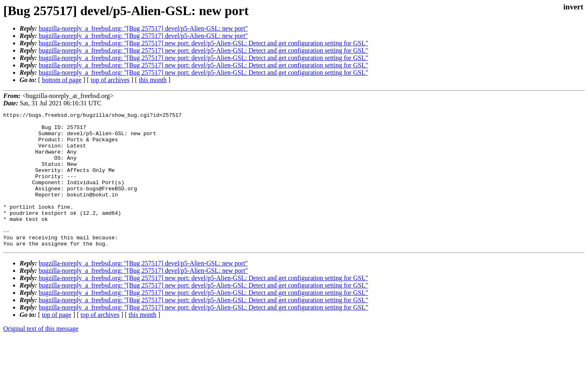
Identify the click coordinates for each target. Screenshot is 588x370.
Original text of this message (41, 356)
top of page (57, 342)
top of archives (110, 80)
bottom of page (62, 80)
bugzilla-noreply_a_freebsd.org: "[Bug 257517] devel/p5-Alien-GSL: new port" (143, 28)
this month (153, 80)
